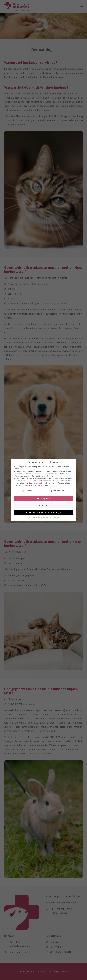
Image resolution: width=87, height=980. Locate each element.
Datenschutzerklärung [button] (45, 517)
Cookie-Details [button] (33, 517)
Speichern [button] (43, 505)
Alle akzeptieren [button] (43, 498)
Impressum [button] (56, 517)
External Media (57, 490)
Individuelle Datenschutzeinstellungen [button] (44, 512)
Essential (27, 490)
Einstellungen (23, 484)
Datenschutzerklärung (37, 482)
